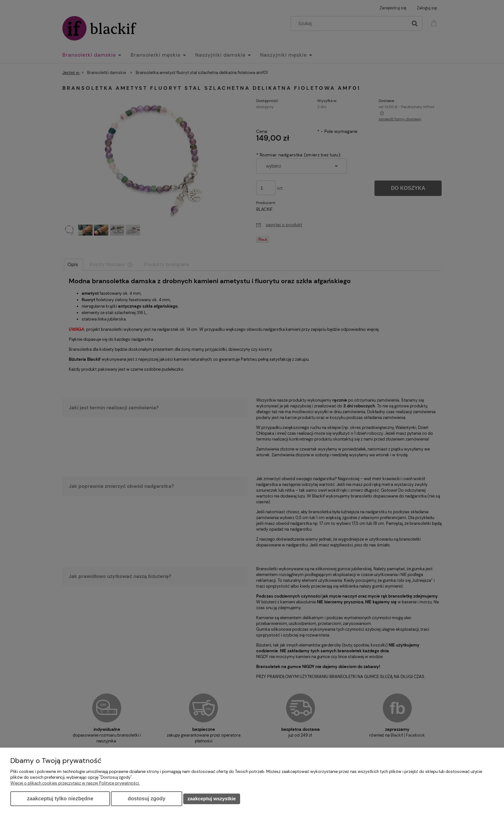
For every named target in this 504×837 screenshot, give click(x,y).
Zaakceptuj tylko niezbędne (60, 799)
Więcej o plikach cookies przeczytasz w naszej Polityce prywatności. (75, 783)
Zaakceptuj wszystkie (212, 799)
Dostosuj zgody (146, 799)
